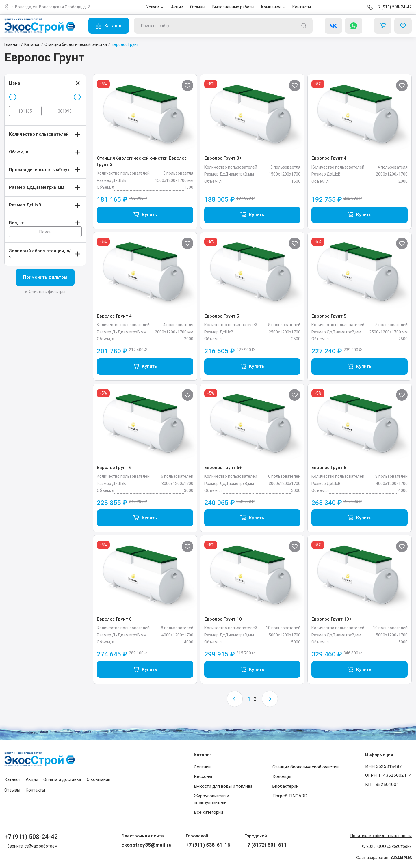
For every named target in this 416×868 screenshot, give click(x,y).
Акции (177, 7)
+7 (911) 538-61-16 (208, 845)
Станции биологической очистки (305, 767)
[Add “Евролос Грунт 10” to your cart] (252, 669)
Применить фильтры (45, 277)
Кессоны (203, 776)
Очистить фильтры (47, 292)
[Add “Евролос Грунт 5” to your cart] (252, 367)
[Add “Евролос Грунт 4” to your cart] (360, 215)
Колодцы (282, 776)
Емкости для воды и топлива (223, 786)
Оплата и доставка (62, 779)
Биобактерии (285, 786)
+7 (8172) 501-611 (266, 845)
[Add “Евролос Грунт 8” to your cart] (360, 518)
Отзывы (198, 7)
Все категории (208, 812)
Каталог (113, 26)
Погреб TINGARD (290, 796)
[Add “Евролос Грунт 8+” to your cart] (145, 669)
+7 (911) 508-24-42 (394, 7)
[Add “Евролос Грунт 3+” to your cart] (252, 215)
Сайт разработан (384, 858)
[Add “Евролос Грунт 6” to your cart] (145, 518)
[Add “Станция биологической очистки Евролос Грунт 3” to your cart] (145, 215)
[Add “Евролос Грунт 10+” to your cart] (360, 669)
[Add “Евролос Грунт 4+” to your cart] (145, 367)
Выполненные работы (233, 7)
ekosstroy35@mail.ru (146, 845)
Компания (271, 7)
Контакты (302, 7)
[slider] (13, 97)
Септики (202, 767)
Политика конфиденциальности (381, 836)
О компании (99, 779)
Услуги (153, 7)
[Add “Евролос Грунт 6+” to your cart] (252, 518)
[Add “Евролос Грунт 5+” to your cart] (360, 367)
